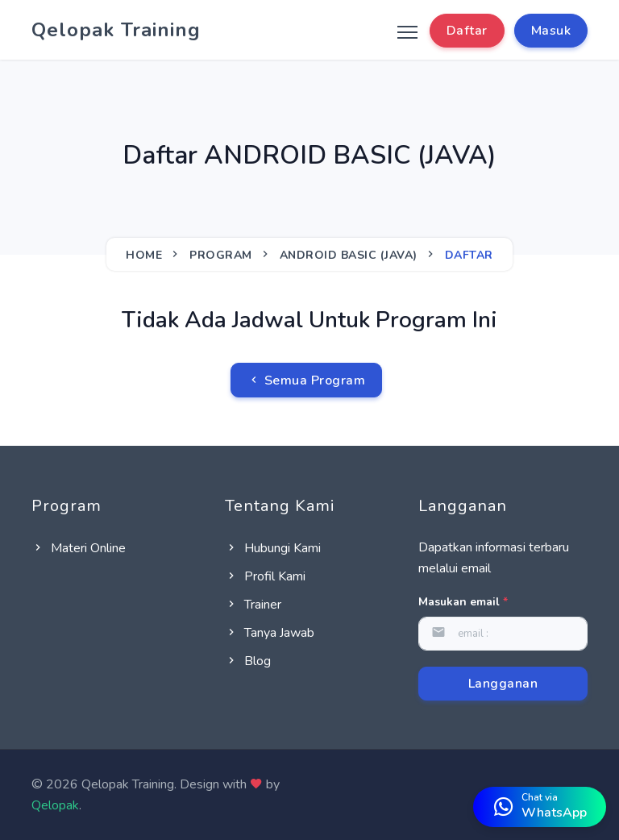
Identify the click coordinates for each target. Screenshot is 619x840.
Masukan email (463, 602)
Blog (248, 661)
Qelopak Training (116, 30)
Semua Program (307, 380)
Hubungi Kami (273, 548)
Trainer (253, 605)
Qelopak (55, 805)
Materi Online (79, 548)
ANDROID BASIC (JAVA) (349, 255)
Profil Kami (265, 576)
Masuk (551, 31)
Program (221, 255)
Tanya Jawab (270, 633)
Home (144, 255)
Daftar (467, 31)
